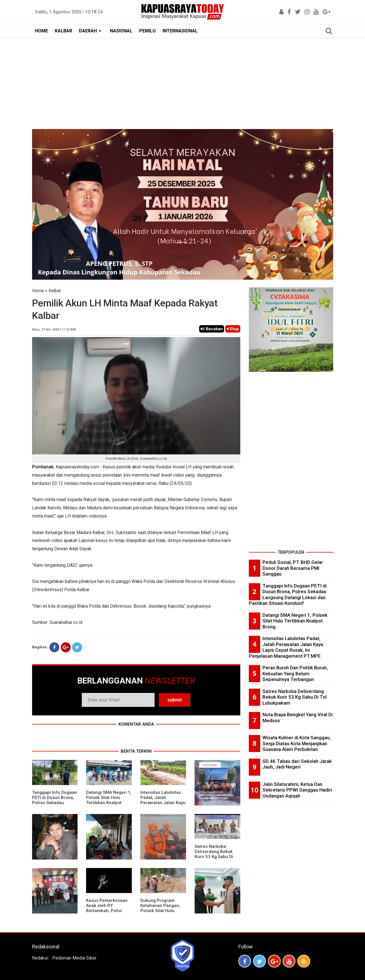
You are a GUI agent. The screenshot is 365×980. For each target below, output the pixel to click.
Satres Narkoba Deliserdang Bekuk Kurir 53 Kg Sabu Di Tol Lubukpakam (214, 854)
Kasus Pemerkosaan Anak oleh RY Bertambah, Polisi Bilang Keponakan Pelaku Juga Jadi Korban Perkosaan (107, 913)
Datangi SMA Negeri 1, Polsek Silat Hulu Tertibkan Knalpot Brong (109, 800)
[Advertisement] (183, 81)
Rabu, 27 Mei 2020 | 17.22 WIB (54, 330)
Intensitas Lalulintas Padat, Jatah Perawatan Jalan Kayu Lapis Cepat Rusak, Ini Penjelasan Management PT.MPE (163, 805)
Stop (233, 329)
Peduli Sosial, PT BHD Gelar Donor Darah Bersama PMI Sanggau (293, 568)
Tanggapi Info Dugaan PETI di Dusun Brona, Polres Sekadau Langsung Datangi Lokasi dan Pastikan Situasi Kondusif (55, 805)
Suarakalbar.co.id (66, 622)
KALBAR (63, 31)
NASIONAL (121, 31)
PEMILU (147, 31)
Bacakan (212, 329)
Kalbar (55, 291)
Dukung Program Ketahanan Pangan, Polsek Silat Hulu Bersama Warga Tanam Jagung (160, 911)
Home (38, 291)
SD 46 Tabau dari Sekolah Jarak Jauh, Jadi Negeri (297, 764)
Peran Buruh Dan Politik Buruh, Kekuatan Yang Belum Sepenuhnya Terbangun (295, 673)
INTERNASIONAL (180, 31)
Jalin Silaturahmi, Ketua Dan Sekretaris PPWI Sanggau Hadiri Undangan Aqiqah (297, 790)
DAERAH (88, 31)
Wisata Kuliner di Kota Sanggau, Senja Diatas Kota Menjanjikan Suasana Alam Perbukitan (297, 743)
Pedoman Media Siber (74, 958)
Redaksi (40, 958)
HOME (41, 31)
